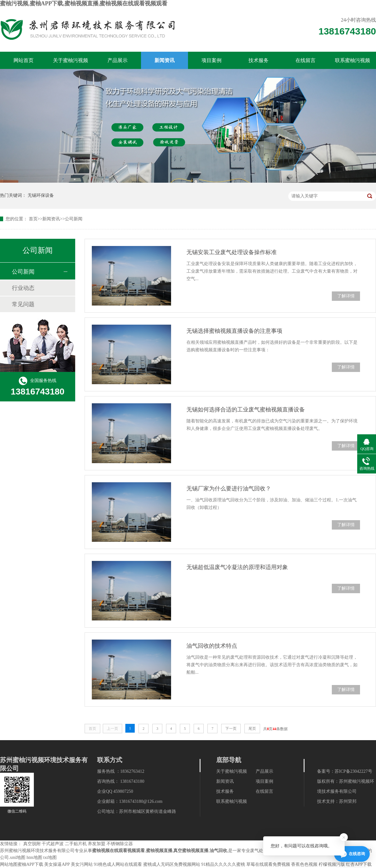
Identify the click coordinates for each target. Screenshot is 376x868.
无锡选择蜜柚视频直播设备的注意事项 (234, 331)
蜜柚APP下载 (30, 864)
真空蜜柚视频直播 (191, 851)
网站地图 (9, 864)
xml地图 (18, 858)
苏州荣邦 (348, 801)
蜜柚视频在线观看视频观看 (118, 851)
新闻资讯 (164, 60)
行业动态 (23, 288)
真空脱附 (32, 844)
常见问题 (23, 304)
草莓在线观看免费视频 (268, 864)
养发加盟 (97, 844)
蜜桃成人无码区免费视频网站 (172, 864)
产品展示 (118, 60)
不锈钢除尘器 (120, 844)
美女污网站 (82, 864)
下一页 (231, 729)
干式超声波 (53, 844)
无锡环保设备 (41, 195)
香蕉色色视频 (304, 864)
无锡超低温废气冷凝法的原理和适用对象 (237, 567)
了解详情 (346, 296)
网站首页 (23, 60)
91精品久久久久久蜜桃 (223, 864)
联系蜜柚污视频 (352, 60)
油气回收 (218, 851)
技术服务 (258, 60)
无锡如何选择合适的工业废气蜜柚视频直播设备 (246, 410)
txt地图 (50, 858)
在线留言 (305, 60)
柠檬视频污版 (332, 864)
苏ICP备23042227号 (353, 771)
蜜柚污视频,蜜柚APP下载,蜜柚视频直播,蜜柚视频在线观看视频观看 (84, 3)
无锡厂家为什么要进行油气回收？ (229, 489)
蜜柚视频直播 (159, 851)
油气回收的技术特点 (212, 646)
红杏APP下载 (359, 864)
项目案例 (211, 60)
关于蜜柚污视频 (70, 60)
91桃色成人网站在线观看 (118, 864)
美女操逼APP (57, 864)
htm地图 (34, 858)
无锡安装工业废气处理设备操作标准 (232, 252)
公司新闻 (74, 219)
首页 (33, 219)
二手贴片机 (76, 844)
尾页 (252, 729)
